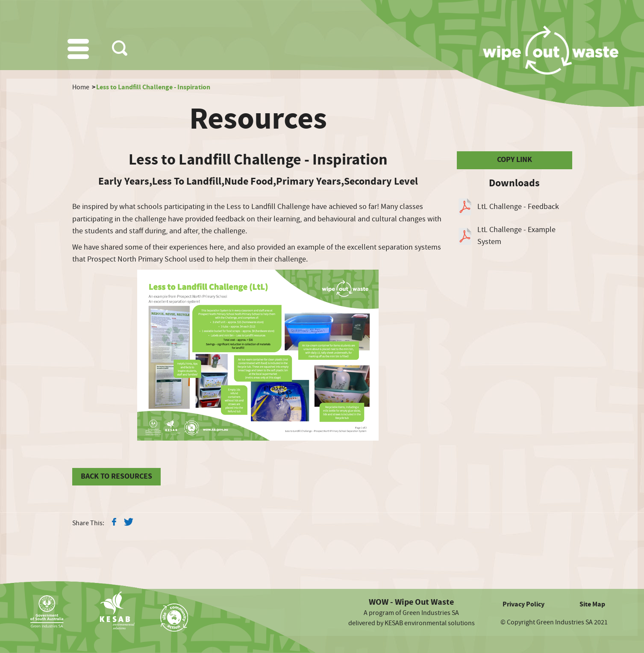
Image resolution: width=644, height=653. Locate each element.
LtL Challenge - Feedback (518, 207)
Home (81, 87)
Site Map (592, 604)
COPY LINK (515, 160)
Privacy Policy (523, 604)
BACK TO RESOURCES (116, 476)
